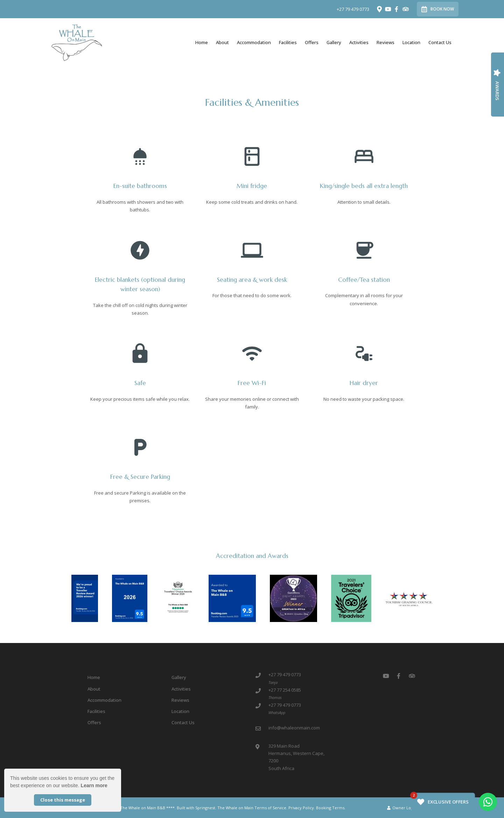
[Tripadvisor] (405, 9)
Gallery (334, 42)
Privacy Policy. (302, 808)
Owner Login (402, 808)
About (222, 42)
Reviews (386, 42)
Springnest (205, 808)
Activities (359, 42)
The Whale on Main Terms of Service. (252, 808)
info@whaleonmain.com (294, 728)
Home (202, 42)
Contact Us (440, 42)
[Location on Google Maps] (379, 9)
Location (411, 42)
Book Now (438, 9)
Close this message (63, 800)
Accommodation (254, 42)
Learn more (94, 785)
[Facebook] (397, 9)
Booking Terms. (331, 808)
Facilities (288, 42)
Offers (312, 42)
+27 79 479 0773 (353, 9)
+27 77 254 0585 (285, 690)
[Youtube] (388, 9)
